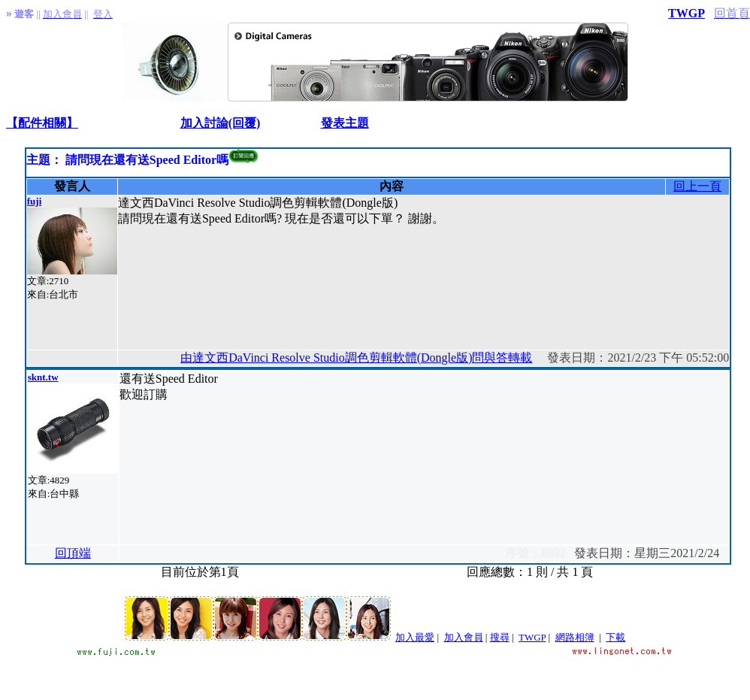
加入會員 (464, 637)
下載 (615, 637)
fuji (35, 201)
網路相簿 (575, 637)
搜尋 (500, 637)
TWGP (686, 13)
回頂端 (73, 553)
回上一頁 (697, 186)
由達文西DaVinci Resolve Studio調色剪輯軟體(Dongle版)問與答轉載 (356, 358)
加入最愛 (415, 637)
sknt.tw (43, 377)
